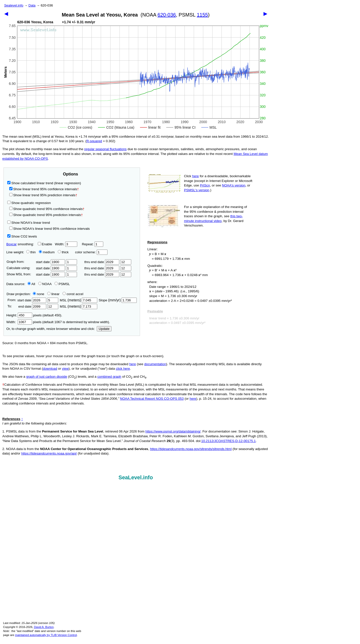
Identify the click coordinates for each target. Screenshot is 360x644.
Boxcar (11, 244)
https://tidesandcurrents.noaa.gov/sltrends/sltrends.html (191, 449)
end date (32, 306)
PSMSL (62, 284)
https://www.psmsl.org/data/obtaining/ (173, 431)
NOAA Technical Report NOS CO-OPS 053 (152, 399)
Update (104, 329)
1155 (202, 15)
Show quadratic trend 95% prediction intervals (46, 215)
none (37, 294)
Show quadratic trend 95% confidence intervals (47, 209)
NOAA (45, 284)
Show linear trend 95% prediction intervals (43, 195)
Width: (66, 244)
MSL (78, 300)
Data (32, 5)
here (196, 176)
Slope (118, 300)
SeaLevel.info (136, 478)
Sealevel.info (14, 5)
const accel (73, 294)
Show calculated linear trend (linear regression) (44, 183)
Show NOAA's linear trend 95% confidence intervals (49, 229)
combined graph (109, 377)
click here (123, 369)
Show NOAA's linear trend (28, 223)
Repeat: (92, 244)
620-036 (167, 15)
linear (53, 294)
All (31, 284)
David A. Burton (44, 627)
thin (30, 252)
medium (47, 252)
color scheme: (91, 252)
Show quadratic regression (29, 203)
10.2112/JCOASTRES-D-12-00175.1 (228, 441)
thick (64, 252)
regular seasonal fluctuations (105, 149)
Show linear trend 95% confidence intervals (43, 189)
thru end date (102, 262)
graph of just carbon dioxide (47, 377)
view (65, 369)
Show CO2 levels (22, 236)
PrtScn (205, 185)
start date (51, 262)
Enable (45, 244)
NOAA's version (234, 185)
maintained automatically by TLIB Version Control (46, 635)
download (50, 369)
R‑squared (94, 141)
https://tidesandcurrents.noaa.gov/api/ (49, 453)
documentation (155, 364)
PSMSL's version (197, 190)
